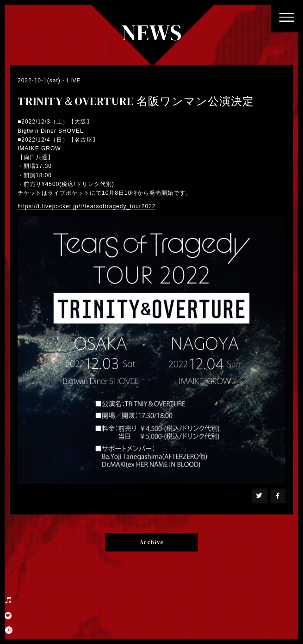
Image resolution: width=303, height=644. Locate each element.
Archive (152, 542)
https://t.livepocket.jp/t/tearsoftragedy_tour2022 (87, 206)
